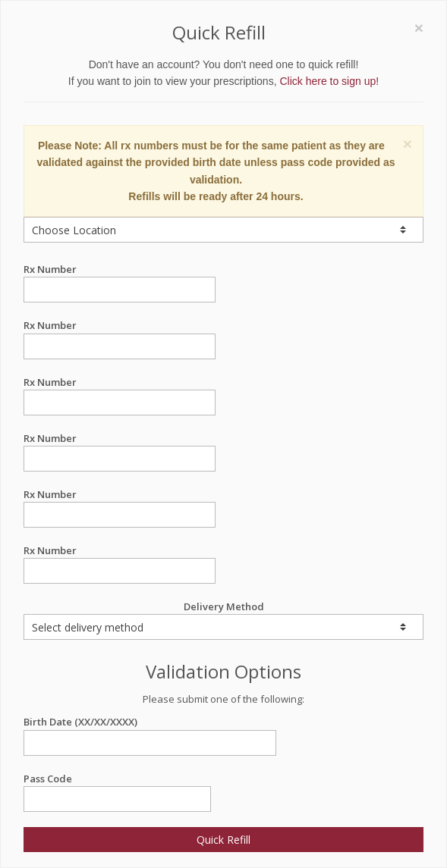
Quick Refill (223, 840)
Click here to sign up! (329, 81)
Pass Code (117, 779)
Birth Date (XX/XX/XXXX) (150, 722)
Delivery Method (223, 620)
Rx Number (120, 269)
